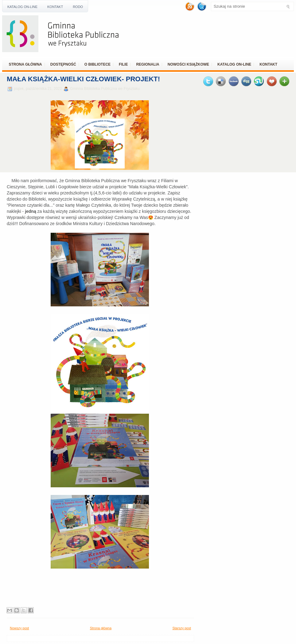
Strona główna (25, 64)
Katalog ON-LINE (22, 7)
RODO (78, 7)
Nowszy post (19, 628)
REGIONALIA (148, 64)
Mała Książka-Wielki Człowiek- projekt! (83, 79)
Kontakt (55, 7)
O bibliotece (97, 64)
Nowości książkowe (188, 64)
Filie (123, 64)
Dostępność (63, 64)
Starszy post (182, 628)
